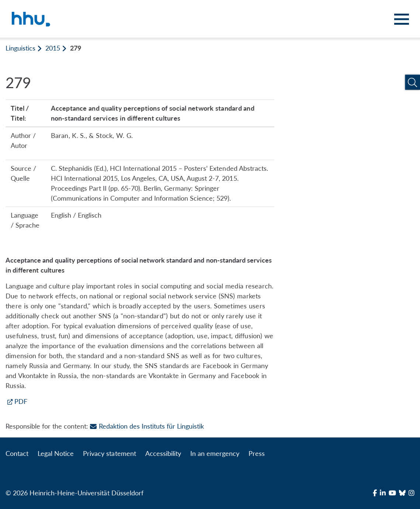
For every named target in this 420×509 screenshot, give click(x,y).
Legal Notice (56, 453)
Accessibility (163, 453)
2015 (53, 48)
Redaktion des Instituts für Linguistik (147, 426)
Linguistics (20, 48)
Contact (17, 453)
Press (257, 453)
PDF (21, 401)
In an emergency (215, 453)
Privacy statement (109, 453)
